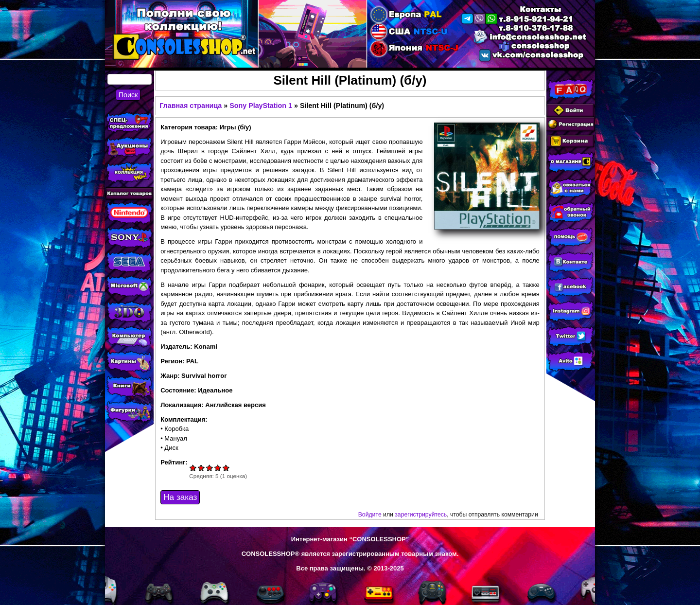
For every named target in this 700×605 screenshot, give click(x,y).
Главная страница (191, 106)
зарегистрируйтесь (421, 515)
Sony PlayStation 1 (261, 106)
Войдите (370, 515)
